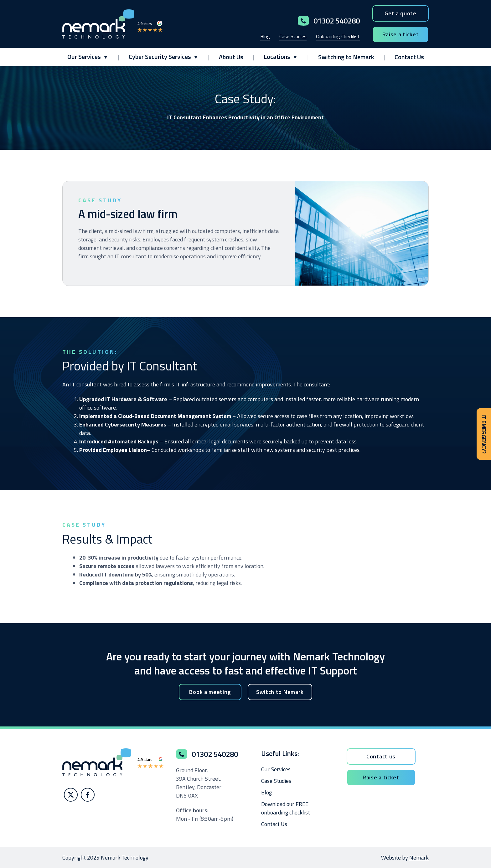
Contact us (381, 756)
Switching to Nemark (346, 57)
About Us (231, 57)
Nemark (419, 858)
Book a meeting (210, 692)
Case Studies (293, 36)
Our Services (84, 57)
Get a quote (401, 13)
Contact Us (409, 57)
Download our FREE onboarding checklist (286, 808)
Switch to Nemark (280, 692)
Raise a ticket (401, 34)
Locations (277, 57)
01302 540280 (329, 21)
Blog (265, 36)
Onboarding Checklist (338, 36)
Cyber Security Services (160, 57)
